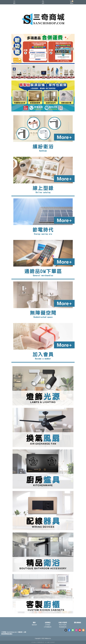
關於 (34, 623)
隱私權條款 (78, 623)
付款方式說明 (63, 623)
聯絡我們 (34, 625)
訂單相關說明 (48, 627)
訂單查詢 (48, 625)
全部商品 (48, 623)
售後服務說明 (63, 627)
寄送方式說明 (63, 625)
